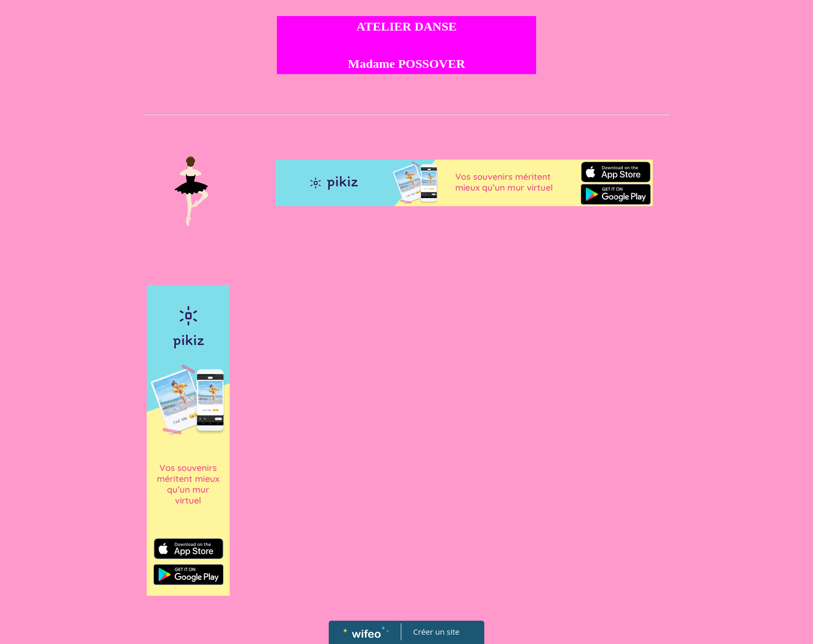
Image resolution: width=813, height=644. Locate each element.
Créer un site (436, 632)
